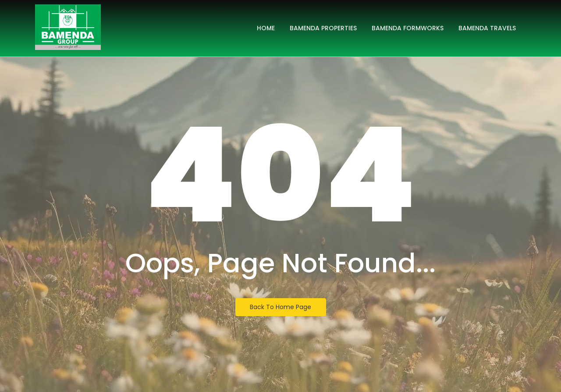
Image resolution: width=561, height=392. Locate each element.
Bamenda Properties (323, 28)
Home (266, 28)
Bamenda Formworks (408, 28)
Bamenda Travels (487, 28)
